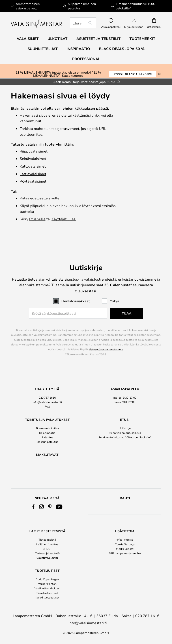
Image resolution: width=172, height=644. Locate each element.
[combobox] (83, 23)
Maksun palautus (47, 430)
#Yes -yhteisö (125, 539)
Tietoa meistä (47, 539)
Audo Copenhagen (47, 579)
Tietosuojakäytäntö (47, 553)
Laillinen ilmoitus (47, 544)
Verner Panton (47, 584)
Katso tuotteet (72, 75)
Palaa (25, 198)
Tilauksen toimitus (47, 416)
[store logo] (38, 23)
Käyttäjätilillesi (64, 219)
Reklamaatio (47, 421)
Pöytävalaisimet (33, 181)
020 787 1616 (47, 386)
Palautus (47, 425)
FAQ (47, 395)
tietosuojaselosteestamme (106, 338)
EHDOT (47, 549)
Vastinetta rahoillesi (47, 588)
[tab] (47, 386)
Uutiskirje (125, 416)
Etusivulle (37, 219)
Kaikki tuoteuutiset (47, 597)
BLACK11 (133, 74)
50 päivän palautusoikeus (125, 421)
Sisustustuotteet (47, 593)
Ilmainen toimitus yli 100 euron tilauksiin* (125, 425)
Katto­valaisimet (33, 166)
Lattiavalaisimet (33, 174)
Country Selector (47, 558)
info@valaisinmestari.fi (47, 390)
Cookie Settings (125, 544)
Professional (86, 59)
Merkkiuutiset (125, 549)
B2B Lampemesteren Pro (125, 553)
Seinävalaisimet (33, 158)
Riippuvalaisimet (34, 151)
